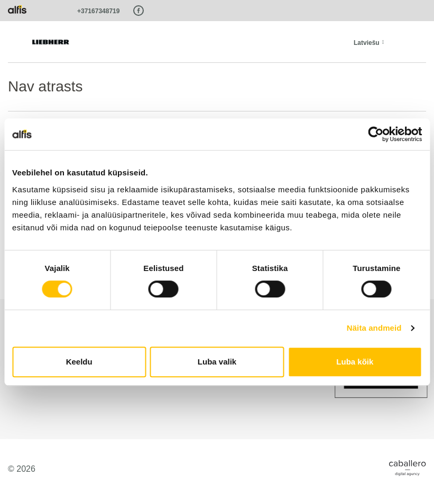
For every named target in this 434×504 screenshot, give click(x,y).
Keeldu (79, 362)
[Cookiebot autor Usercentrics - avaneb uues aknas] (376, 134)
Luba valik (217, 362)
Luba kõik (355, 362)
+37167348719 (98, 11)
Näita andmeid (374, 328)
